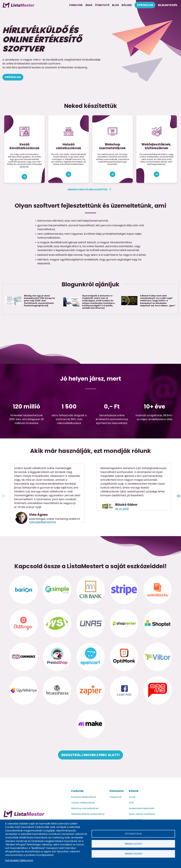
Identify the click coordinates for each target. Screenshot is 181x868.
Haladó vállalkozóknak (83, 803)
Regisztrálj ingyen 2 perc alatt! (90, 755)
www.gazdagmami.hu (42, 522)
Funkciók (77, 791)
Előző (3, 495)
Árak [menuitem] (89, 5)
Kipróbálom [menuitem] (145, 5)
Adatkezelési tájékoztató (142, 808)
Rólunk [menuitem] (127, 5)
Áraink (132, 797)
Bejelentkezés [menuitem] (168, 5)
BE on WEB (122, 509)
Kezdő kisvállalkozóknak (84, 797)
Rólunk (134, 791)
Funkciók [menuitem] (76, 5)
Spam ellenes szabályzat (142, 814)
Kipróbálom (13, 77)
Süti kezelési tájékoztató (19, 860)
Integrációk (116, 797)
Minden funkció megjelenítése (88, 190)
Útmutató (117, 791)
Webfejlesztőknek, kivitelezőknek (88, 814)
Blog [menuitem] (116, 5)
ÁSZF (131, 803)
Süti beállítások (133, 833)
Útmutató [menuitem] (102, 5)
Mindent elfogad (133, 854)
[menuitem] (19, 5)
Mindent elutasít (133, 844)
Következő (178, 495)
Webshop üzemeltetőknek (85, 808)
